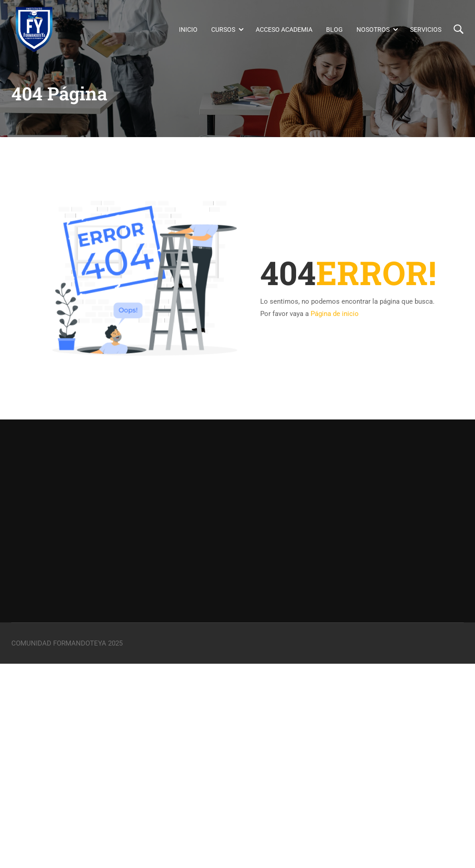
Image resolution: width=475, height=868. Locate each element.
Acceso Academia (284, 30)
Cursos (223, 30)
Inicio (188, 30)
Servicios (426, 30)
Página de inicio (335, 314)
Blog (334, 30)
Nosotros (373, 30)
